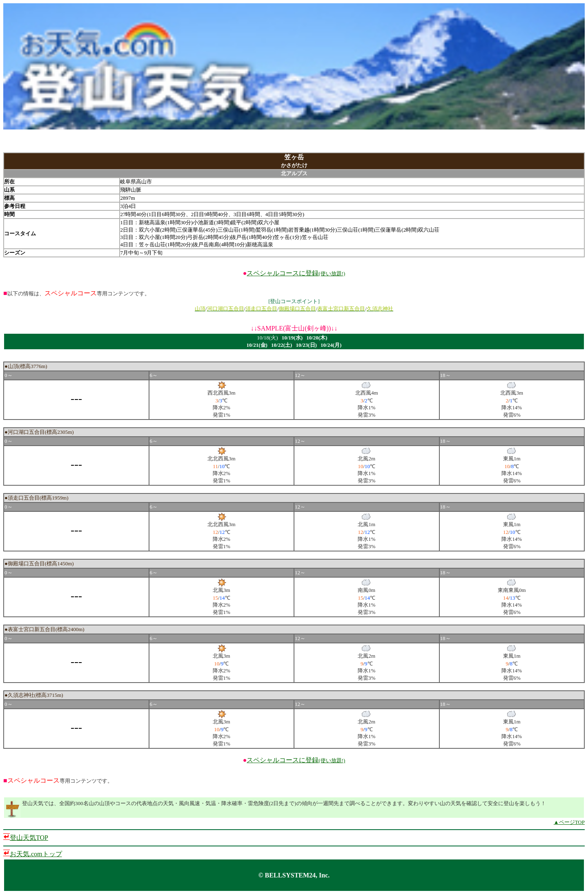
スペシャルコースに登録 (296, 273)
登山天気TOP (29, 838)
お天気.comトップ (36, 854)
